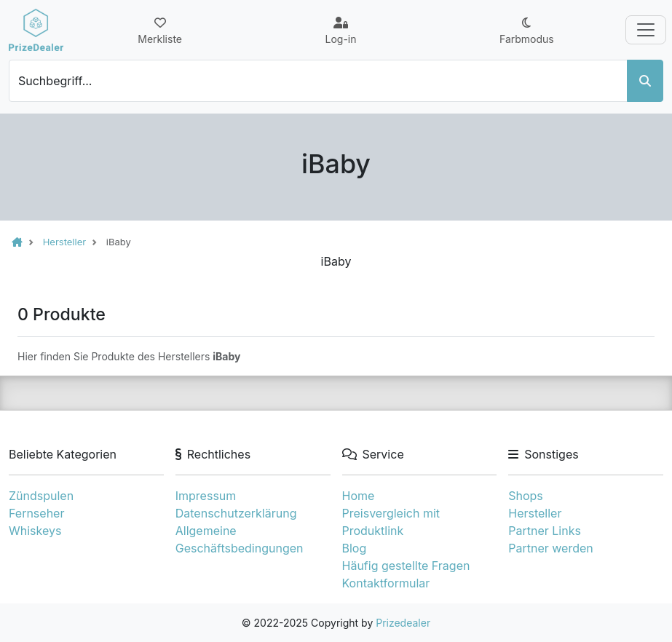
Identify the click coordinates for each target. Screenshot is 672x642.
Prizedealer (403, 623)
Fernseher (36, 513)
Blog (355, 548)
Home (359, 496)
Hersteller (535, 513)
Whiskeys (35, 531)
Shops (526, 496)
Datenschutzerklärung (236, 513)
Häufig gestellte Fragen (406, 566)
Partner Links (545, 531)
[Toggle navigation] (646, 30)
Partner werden (550, 548)
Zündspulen (41, 496)
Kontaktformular (386, 583)
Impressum (206, 496)
